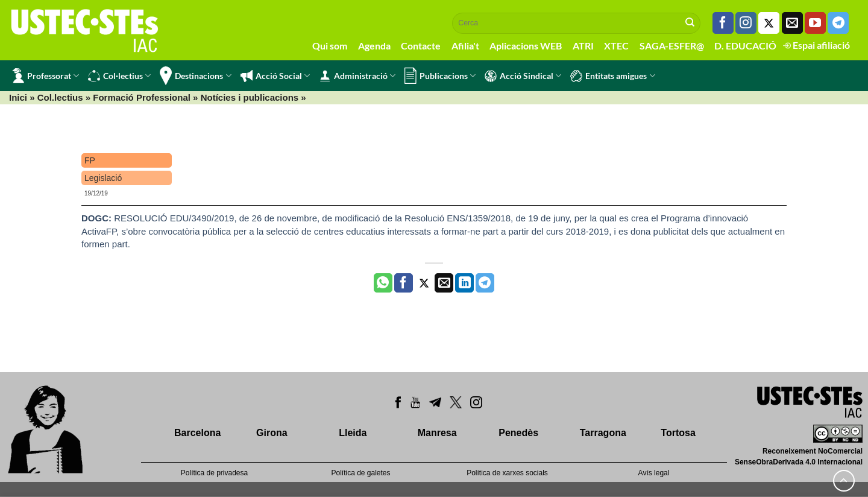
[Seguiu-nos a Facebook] (723, 23)
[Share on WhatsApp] (383, 283)
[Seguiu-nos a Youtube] (815, 23)
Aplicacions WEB (526, 46)
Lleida (353, 433)
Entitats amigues (612, 76)
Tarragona (603, 433)
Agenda (374, 46)
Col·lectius (119, 76)
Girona (272, 433)
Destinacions (195, 76)
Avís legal (654, 473)
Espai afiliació (816, 45)
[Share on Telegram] (485, 283)
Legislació (103, 178)
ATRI (583, 46)
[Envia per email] (444, 283)
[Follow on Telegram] (838, 23)
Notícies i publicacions (250, 97)
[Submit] (690, 23)
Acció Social (275, 76)
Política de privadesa (214, 473)
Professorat (46, 76)
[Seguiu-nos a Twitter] (769, 23)
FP (90, 160)
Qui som (330, 46)
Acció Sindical (523, 76)
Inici (18, 97)
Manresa (437, 433)
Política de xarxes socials (507, 473)
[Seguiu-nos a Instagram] (746, 23)
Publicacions (440, 76)
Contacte (421, 46)
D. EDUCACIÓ (745, 46)
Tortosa (678, 433)
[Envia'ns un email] (792, 23)
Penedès (518, 433)
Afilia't (465, 46)
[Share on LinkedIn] (464, 283)
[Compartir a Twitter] (424, 283)
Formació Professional (142, 97)
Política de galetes (360, 473)
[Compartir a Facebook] (404, 283)
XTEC (616, 46)
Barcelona (197, 433)
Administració (357, 76)
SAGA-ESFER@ (672, 46)
